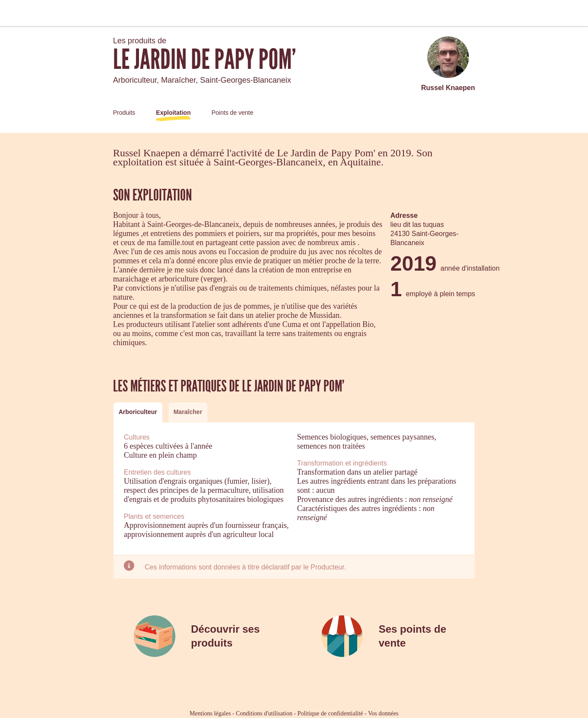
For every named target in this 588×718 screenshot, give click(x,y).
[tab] (138, 412)
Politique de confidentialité (330, 713)
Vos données (383, 713)
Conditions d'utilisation (264, 713)
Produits (124, 113)
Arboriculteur (138, 412)
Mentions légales (210, 713)
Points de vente (232, 113)
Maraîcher (188, 412)
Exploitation (173, 113)
